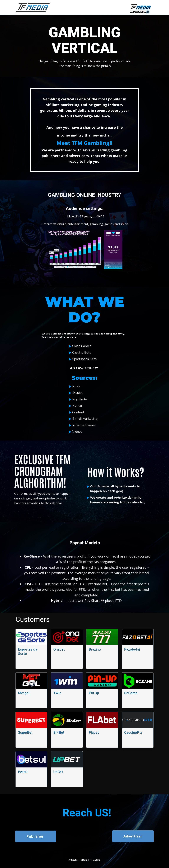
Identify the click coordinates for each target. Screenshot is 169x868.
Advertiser (133, 836)
